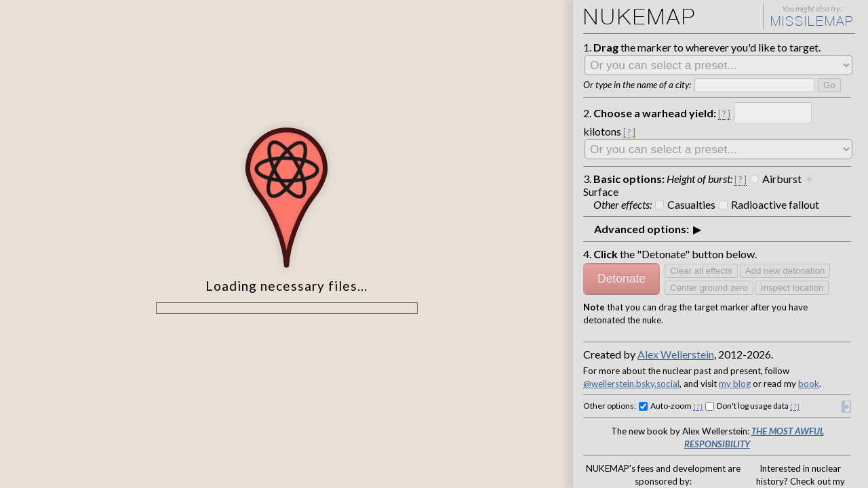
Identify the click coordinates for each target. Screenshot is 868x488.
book (809, 384)
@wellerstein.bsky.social (631, 384)
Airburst (782, 179)
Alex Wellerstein (676, 354)
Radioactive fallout (775, 204)
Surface (601, 191)
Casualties (691, 204)
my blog (735, 384)
